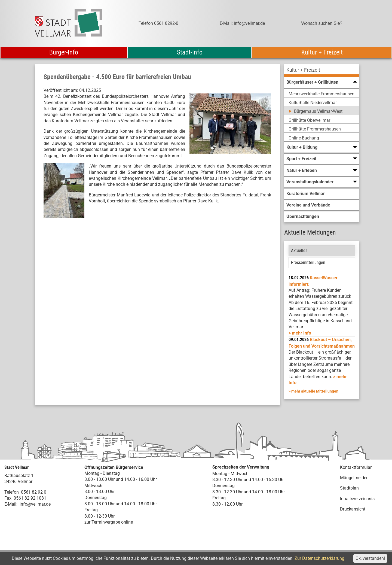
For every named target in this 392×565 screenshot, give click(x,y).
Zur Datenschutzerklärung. (320, 558)
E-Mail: (11, 504)
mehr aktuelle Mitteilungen (315, 391)
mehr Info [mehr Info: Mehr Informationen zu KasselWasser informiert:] (301, 333)
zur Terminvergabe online (109, 522)
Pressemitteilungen (308, 262)
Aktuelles (299, 250)
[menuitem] (322, 71)
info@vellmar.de (35, 504)
